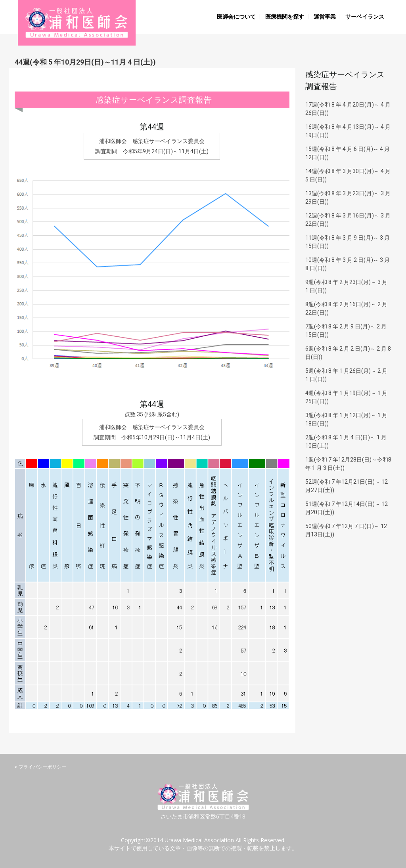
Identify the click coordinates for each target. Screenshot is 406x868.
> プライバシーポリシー (40, 767)
